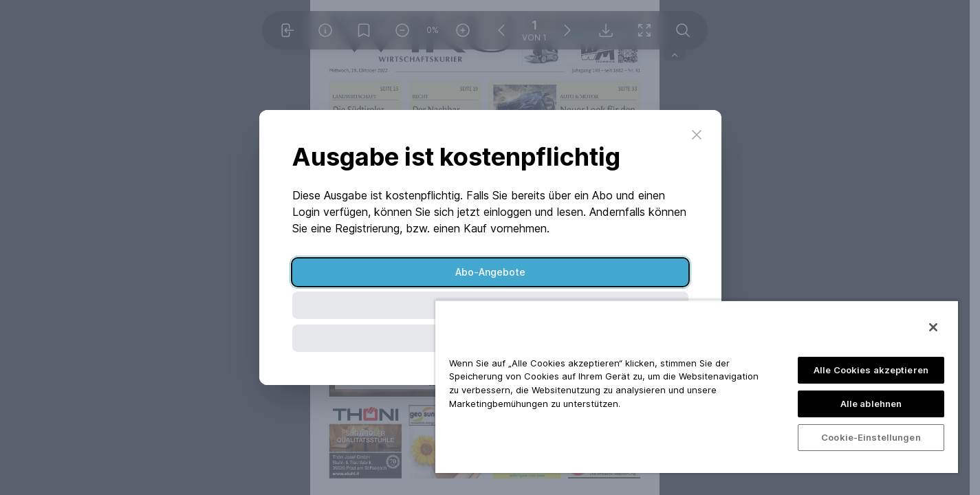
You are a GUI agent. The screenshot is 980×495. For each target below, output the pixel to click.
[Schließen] (933, 327)
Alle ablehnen (871, 404)
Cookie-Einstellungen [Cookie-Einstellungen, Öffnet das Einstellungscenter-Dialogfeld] (871, 437)
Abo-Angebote (490, 272)
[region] (697, 386)
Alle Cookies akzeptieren (871, 370)
